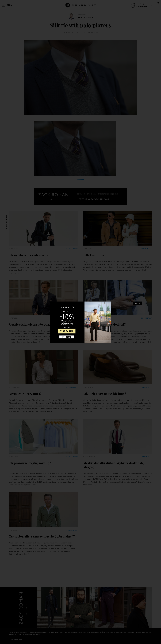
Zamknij (138, 303)
